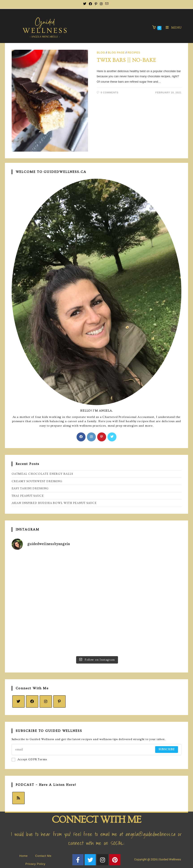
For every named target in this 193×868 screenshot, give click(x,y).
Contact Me (43, 856)
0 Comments (110, 92)
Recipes (134, 53)
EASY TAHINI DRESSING (30, 488)
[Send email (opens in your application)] (107, 4)
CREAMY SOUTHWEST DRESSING (37, 481)
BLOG (101, 53)
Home (23, 856)
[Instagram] (91, 437)
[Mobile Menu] (172, 28)
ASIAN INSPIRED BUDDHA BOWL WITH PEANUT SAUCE (54, 503)
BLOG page (116, 53)
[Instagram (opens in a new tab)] (101, 4)
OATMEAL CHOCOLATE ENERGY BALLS (42, 474)
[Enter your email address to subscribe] (97, 750)
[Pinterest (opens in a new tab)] (96, 4)
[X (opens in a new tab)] (85, 4)
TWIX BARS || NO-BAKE (126, 60)
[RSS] (18, 798)
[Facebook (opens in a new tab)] (90, 4)
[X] (112, 437)
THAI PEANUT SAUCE (28, 496)
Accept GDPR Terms (29, 760)
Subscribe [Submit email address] (167, 749)
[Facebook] (81, 437)
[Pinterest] (102, 437)
